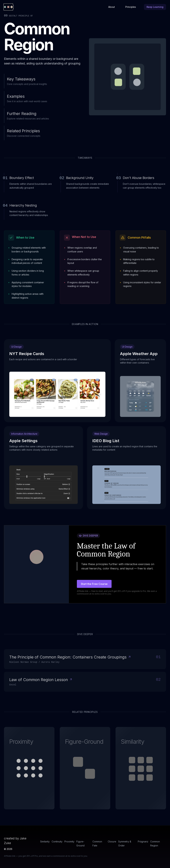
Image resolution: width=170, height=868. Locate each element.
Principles (131, 7)
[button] (29, 768)
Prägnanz (143, 841)
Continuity (57, 841)
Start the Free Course (94, 584)
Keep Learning (155, 7)
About (111, 7)
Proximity (69, 841)
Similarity (45, 841)
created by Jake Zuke (15, 841)
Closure (112, 841)
